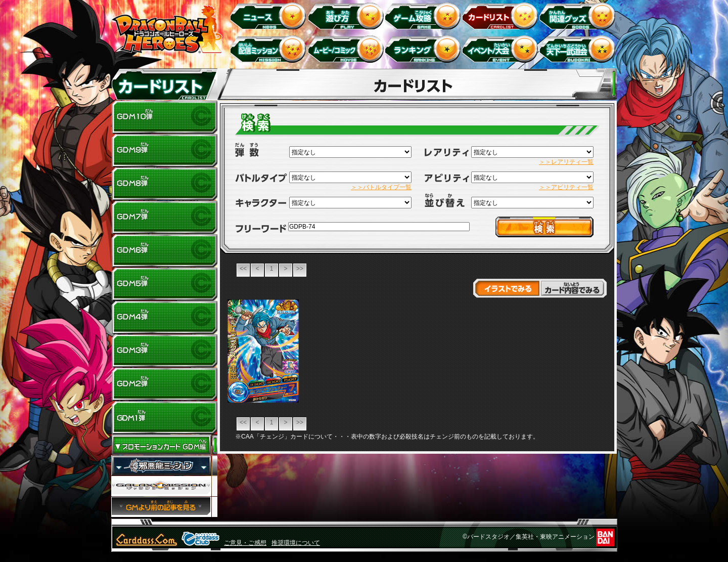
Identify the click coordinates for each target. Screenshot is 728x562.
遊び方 (347, 15)
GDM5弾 (164, 284)
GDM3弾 (164, 351)
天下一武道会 (579, 49)
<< (243, 269)
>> (300, 269)
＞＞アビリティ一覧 (566, 187)
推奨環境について (296, 543)
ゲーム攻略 (424, 15)
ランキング (424, 49)
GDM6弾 (164, 251)
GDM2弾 (164, 384)
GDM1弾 (164, 418)
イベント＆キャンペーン (502, 49)
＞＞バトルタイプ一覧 (381, 187)
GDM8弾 (164, 184)
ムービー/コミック (347, 49)
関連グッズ (579, 15)
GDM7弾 (164, 218)
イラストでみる (506, 288)
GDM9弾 (164, 151)
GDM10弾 (164, 117)
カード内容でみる (574, 288)
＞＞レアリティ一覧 (566, 162)
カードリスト (502, 15)
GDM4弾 (164, 318)
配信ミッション (270, 49)
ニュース (270, 15)
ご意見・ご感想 (245, 543)
